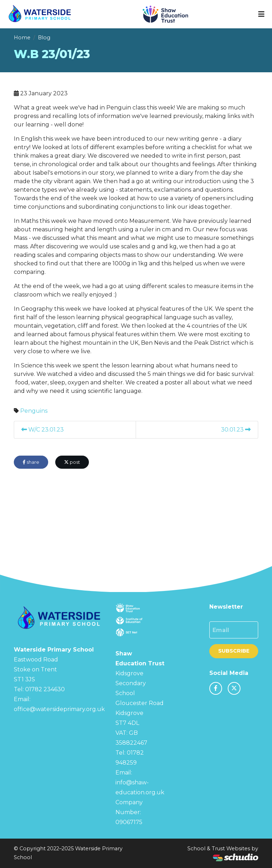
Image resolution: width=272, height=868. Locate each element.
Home (22, 38)
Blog (44, 38)
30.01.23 (236, 430)
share (31, 462)
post (72, 462)
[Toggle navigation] (261, 14)
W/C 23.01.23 (42, 430)
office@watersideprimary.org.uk (59, 709)
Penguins (34, 411)
